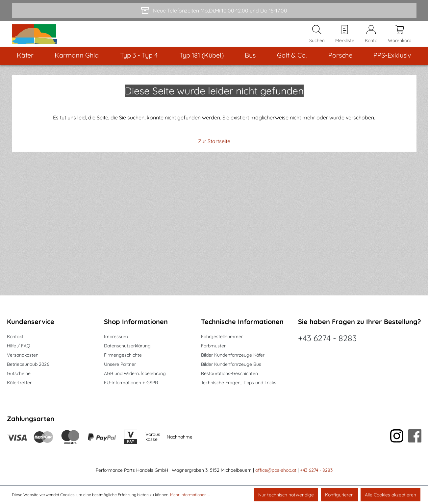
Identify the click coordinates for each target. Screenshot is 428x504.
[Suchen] (317, 40)
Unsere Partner (120, 364)
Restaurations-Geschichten (229, 373)
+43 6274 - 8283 (327, 338)
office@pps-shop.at (276, 470)
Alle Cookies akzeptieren (390, 495)
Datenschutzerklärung (127, 346)
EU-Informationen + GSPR (131, 383)
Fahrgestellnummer (222, 337)
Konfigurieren (339, 495)
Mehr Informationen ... (190, 495)
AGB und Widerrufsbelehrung (135, 373)
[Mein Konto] (371, 40)
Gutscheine (19, 373)
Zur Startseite (214, 152)
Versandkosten (23, 355)
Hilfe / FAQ (19, 346)
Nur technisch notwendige (286, 495)
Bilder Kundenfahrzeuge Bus (231, 364)
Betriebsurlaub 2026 (28, 364)
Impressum (116, 337)
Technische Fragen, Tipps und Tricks (239, 383)
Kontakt (15, 337)
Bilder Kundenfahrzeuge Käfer (233, 355)
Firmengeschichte (123, 355)
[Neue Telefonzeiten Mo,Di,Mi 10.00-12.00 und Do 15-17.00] (214, 11)
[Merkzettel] (345, 40)
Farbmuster (213, 346)
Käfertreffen (20, 383)
